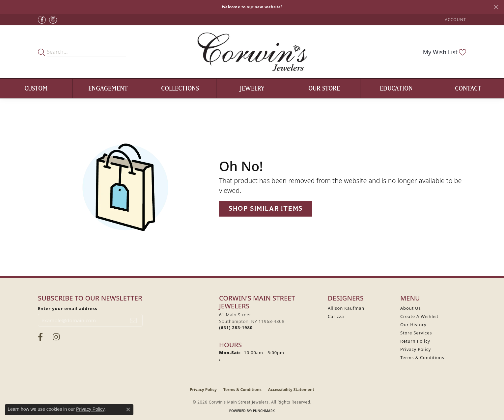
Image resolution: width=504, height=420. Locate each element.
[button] (455, 20)
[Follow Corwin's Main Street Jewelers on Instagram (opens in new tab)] (53, 20)
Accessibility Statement (291, 390)
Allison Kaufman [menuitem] (346, 308)
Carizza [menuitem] (336, 316)
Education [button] (396, 88)
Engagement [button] (108, 88)
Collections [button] (180, 88)
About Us (410, 308)
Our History (413, 325)
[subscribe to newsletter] (134, 320)
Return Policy (415, 341)
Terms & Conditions (422, 357)
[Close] (496, 7)
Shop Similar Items (266, 209)
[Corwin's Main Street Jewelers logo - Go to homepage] (252, 52)
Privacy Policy (416, 349)
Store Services (416, 333)
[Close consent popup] (128, 409)
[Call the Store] (236, 328)
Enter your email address (68, 308)
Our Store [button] (324, 88)
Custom (36, 88)
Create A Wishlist (419, 316)
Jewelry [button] (252, 88)
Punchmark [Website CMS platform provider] (264, 411)
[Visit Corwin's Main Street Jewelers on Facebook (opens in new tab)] (42, 20)
